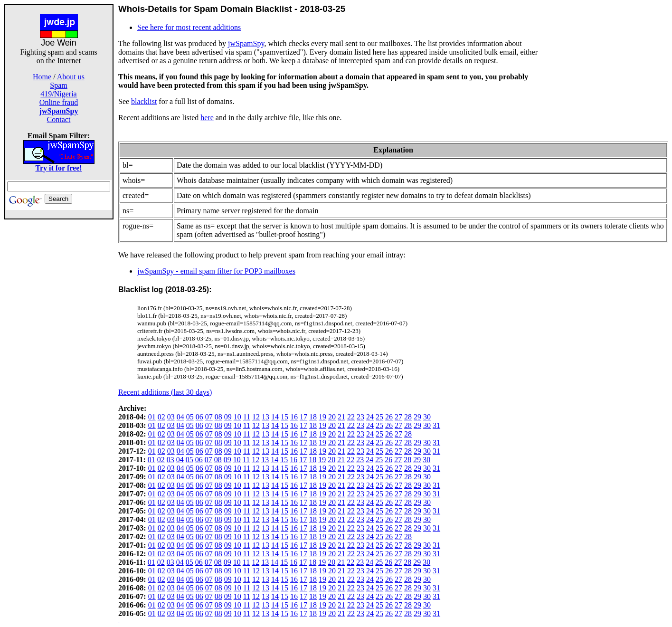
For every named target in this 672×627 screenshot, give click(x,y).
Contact (59, 119)
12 (256, 417)
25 (379, 417)
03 (171, 417)
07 (209, 417)
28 (408, 417)
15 (284, 417)
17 (303, 417)
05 (190, 417)
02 (161, 417)
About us (71, 77)
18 (313, 417)
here (207, 118)
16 (294, 417)
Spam (58, 85)
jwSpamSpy (246, 43)
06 (199, 417)
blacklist (144, 101)
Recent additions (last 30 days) (165, 392)
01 (152, 417)
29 (417, 417)
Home (42, 77)
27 (398, 417)
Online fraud (59, 102)
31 (436, 425)
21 (341, 417)
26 (389, 417)
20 (332, 417)
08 (218, 417)
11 (247, 417)
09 (228, 417)
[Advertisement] (59, 362)
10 (237, 417)
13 (265, 417)
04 (180, 417)
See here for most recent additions (189, 27)
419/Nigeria (58, 94)
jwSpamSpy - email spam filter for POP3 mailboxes (216, 271)
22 (351, 417)
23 (360, 417)
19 (322, 417)
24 (370, 417)
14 (275, 417)
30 (427, 417)
